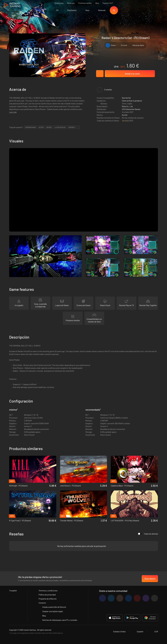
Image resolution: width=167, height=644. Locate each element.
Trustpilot (13, 591)
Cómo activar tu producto (132, 101)
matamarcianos (31, 127)
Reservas (71, 3)
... (78, 127)
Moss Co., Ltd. (127, 106)
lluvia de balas (60, 127)
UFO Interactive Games (131, 109)
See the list (126, 98)
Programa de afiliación (48, 599)
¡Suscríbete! (150, 579)
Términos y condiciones (48, 591)
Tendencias (59, 3)
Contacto (42, 603)
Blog (97, 3)
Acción (125, 115)
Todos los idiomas (148, 534)
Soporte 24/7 (108, 3)
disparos (72, 127)
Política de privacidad (47, 595)
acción (41, 127)
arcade (49, 127)
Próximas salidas (85, 3)
